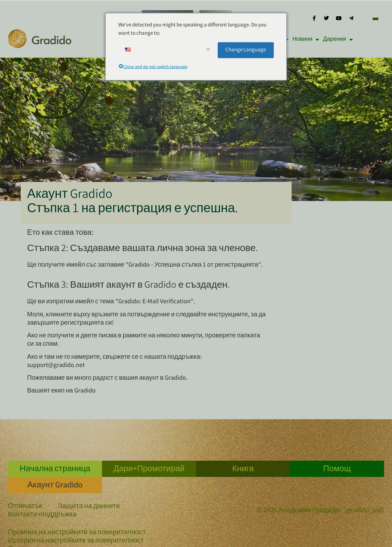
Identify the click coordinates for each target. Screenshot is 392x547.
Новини (306, 40)
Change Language (246, 50)
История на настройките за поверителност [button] (76, 541)
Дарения (338, 40)
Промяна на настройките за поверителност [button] (77, 533)
